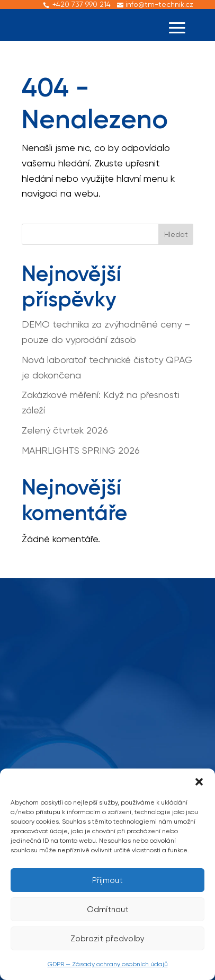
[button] (199, 782)
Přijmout (107, 880)
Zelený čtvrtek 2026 (65, 430)
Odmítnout (108, 910)
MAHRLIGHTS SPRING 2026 (81, 450)
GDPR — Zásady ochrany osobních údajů (108, 964)
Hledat (176, 234)
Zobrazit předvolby (107, 939)
